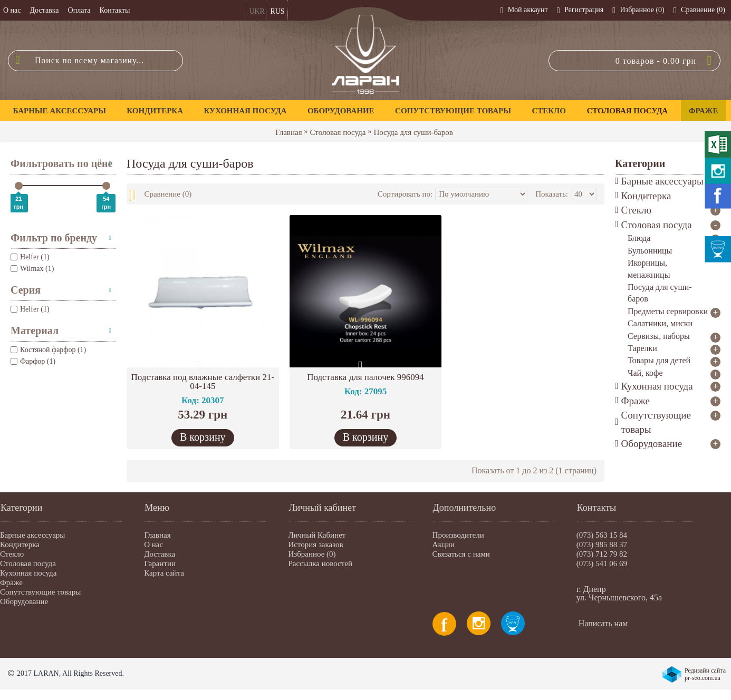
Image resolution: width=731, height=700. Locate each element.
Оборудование (24, 601)
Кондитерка (20, 545)
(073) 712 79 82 (602, 554)
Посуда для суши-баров (413, 132)
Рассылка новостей (320, 563)
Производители (458, 535)
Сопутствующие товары (40, 592)
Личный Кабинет (317, 535)
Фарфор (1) (33, 361)
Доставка (160, 554)
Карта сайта (164, 573)
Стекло (12, 554)
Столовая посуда (338, 132)
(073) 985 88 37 (602, 545)
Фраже (11, 582)
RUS (277, 11)
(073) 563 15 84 (602, 535)
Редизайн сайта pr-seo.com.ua (705, 674)
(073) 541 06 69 (602, 563)
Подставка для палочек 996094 (365, 377)
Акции (444, 545)
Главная (288, 132)
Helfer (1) (30, 309)
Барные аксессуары (32, 535)
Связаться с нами (461, 554)
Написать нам (603, 623)
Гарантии (160, 563)
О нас (153, 545)
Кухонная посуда (28, 573)
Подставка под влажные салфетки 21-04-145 (203, 382)
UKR (257, 11)
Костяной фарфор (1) (48, 350)
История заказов (315, 545)
